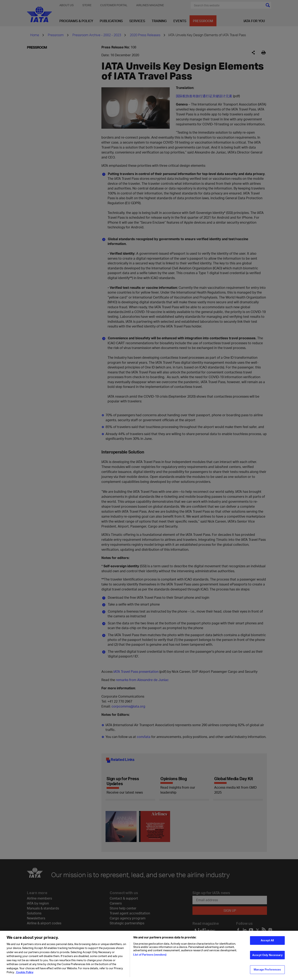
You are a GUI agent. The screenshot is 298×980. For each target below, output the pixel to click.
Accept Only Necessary (267, 956)
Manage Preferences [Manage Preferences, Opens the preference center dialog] (267, 970)
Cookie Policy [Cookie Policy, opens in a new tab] (24, 973)
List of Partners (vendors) (150, 955)
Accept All (267, 941)
